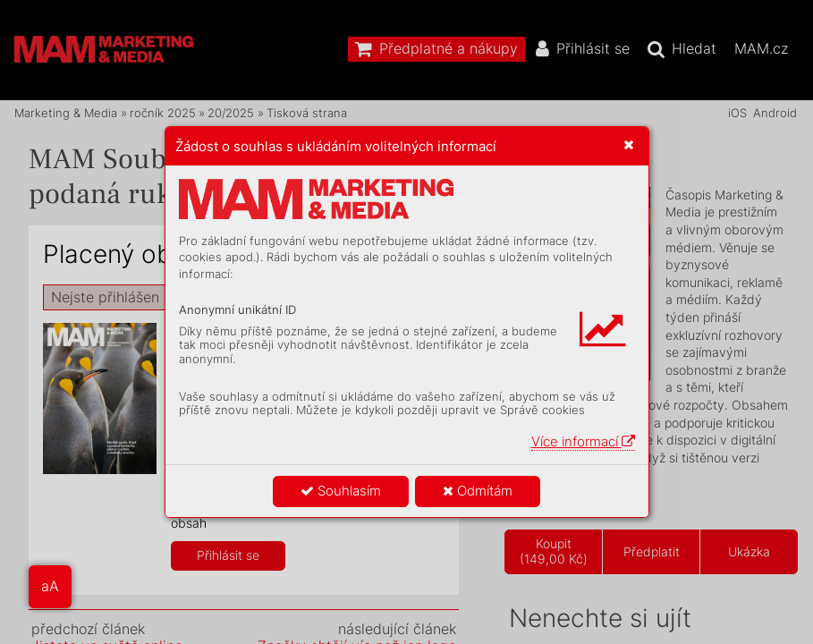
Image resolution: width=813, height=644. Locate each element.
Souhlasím (341, 491)
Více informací (583, 441)
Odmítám (478, 491)
